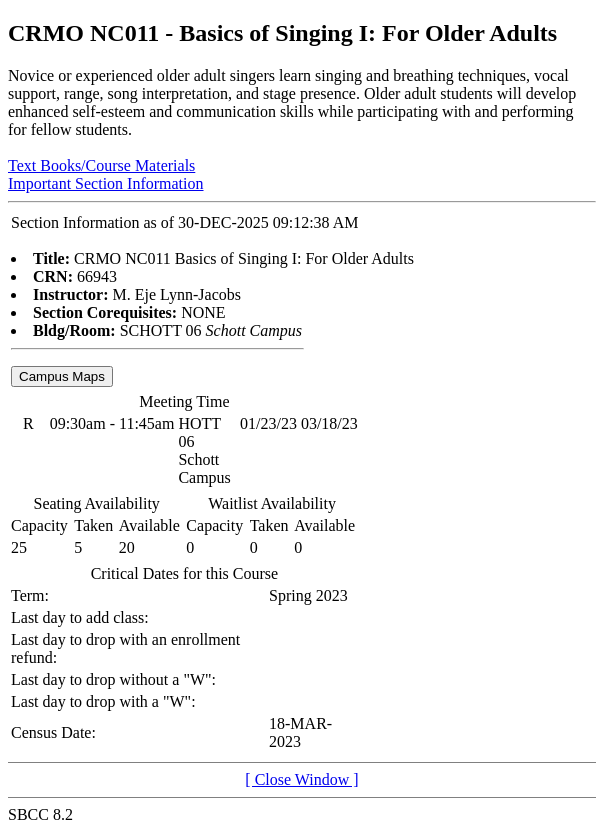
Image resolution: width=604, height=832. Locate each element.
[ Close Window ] (301, 779)
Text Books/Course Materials (101, 165)
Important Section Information (106, 183)
